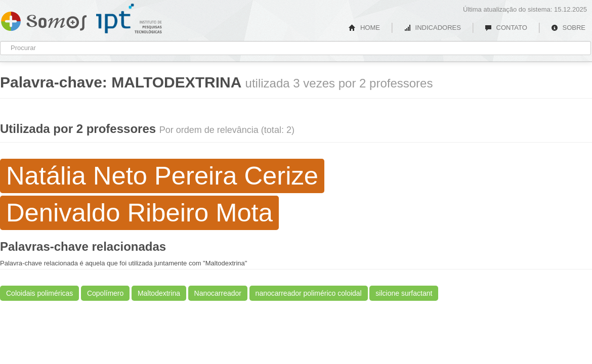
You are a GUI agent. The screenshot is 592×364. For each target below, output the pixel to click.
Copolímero (105, 293)
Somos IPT (44, 19)
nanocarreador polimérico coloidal (309, 293)
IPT (129, 19)
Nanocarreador (218, 293)
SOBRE (568, 28)
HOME (364, 28)
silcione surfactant (404, 293)
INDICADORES (432, 28)
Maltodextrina (159, 293)
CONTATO (506, 28)
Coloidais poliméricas (39, 293)
